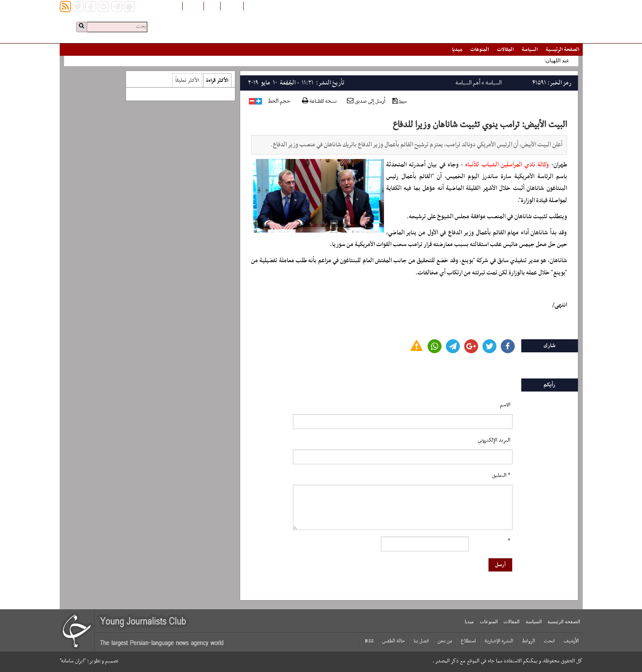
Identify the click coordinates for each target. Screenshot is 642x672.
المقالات (505, 50)
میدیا (457, 50)
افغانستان (232, 6)
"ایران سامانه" (73, 661)
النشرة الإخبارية (499, 641)
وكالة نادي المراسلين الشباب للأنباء (507, 165)
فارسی (212, 6)
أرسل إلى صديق (366, 101)
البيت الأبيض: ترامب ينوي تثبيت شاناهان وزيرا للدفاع (480, 125)
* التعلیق (501, 476)
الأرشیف (571, 641)
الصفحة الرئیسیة (562, 50)
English (193, 6)
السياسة (530, 50)
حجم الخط (279, 101)
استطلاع (468, 641)
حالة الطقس (394, 641)
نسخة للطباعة (319, 102)
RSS (369, 641)
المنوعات (480, 50)
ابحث (549, 641)
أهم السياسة (468, 83)
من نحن (445, 641)
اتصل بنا (421, 641)
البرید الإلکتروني (494, 440)
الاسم (505, 405)
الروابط (529, 641)
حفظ (400, 102)
